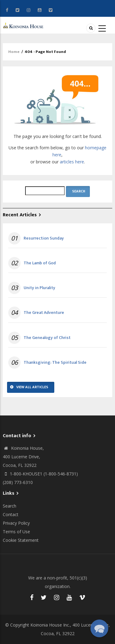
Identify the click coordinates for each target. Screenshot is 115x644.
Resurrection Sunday (44, 238)
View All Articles (32, 387)
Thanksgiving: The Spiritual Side (55, 363)
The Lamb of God (40, 263)
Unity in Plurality (39, 288)
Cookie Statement (21, 540)
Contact (11, 514)
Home (14, 52)
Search (10, 506)
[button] (99, 628)
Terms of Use (16, 532)
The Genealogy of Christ (47, 338)
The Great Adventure (44, 313)
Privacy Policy (16, 523)
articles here (72, 162)
